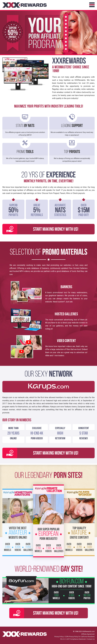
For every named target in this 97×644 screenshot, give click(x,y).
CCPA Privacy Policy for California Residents (80, 637)
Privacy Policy (59, 637)
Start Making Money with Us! (56, 229)
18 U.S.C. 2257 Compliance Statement (73, 639)
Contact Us (91, 639)
